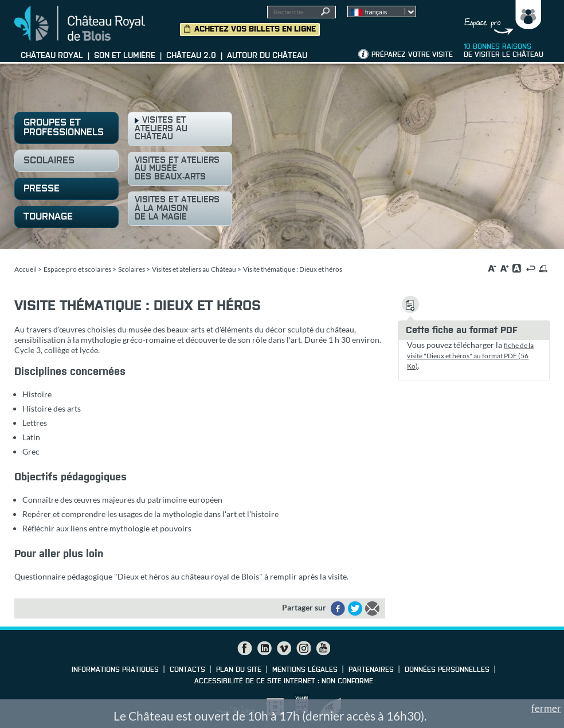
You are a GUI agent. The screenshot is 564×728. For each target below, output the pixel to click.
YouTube (323, 648)
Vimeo (284, 648)
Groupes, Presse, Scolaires (500, 18)
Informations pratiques (115, 670)
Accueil (26, 269)
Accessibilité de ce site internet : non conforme (284, 682)
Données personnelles (447, 670)
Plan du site (239, 670)
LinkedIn (264, 648)
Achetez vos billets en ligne (255, 29)
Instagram (303, 648)
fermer (546, 708)
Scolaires (132, 269)
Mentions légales (305, 670)
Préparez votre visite (412, 55)
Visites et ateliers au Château (194, 269)
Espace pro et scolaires (77, 269)
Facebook (245, 648)
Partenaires (371, 670)
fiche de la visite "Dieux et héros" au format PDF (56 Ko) (470, 356)
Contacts (187, 670)
